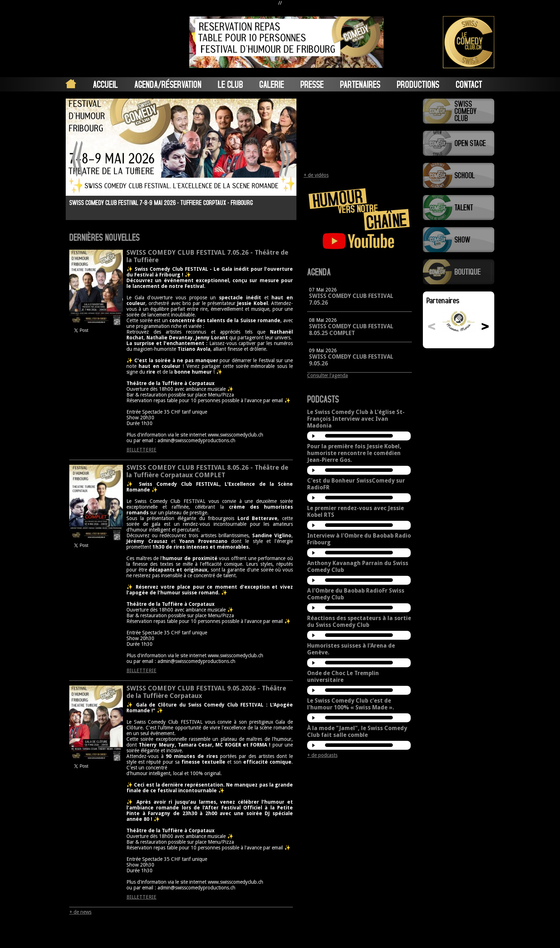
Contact (469, 84)
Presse (312, 84)
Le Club (230, 84)
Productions (418, 84)
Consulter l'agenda (327, 375)
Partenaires (360, 84)
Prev (77, 159)
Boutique (459, 272)
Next (285, 159)
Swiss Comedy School (459, 175)
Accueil (105, 84)
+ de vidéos (316, 175)
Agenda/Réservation (168, 84)
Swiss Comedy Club (459, 111)
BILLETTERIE (141, 450)
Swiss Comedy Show (459, 240)
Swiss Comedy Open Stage (459, 143)
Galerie (272, 84)
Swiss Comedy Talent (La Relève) (459, 208)
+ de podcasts (322, 755)
